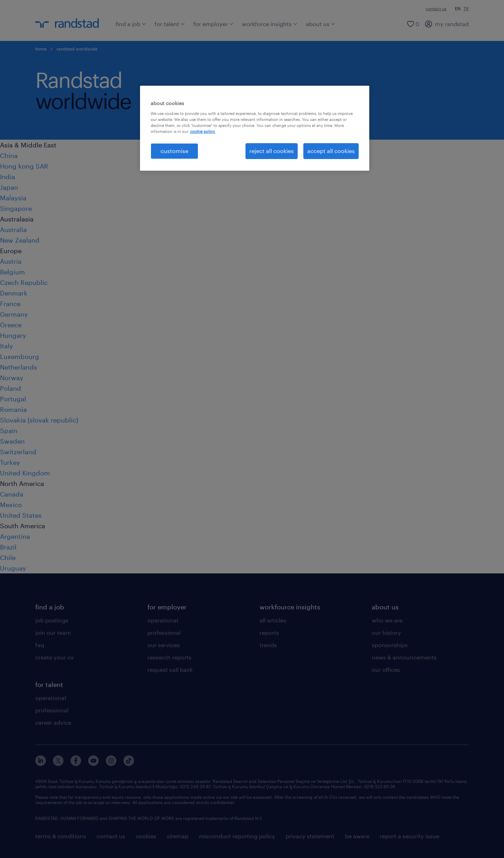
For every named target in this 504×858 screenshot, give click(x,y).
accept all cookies (331, 151)
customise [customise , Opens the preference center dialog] (174, 151)
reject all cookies (272, 151)
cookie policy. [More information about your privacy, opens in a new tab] (203, 131)
